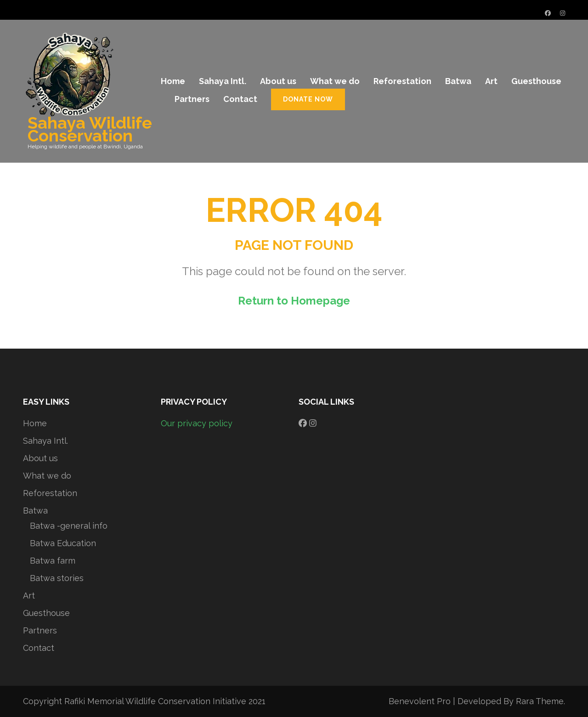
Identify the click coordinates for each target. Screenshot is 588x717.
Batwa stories (57, 578)
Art (491, 81)
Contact (240, 99)
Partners (192, 99)
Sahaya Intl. (223, 81)
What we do (335, 81)
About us (278, 81)
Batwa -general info (69, 526)
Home (173, 81)
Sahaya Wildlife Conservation (90, 129)
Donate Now (308, 99)
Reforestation (402, 81)
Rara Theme (540, 701)
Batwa (458, 81)
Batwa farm (53, 561)
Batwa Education (63, 543)
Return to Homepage (294, 301)
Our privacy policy (197, 423)
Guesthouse (536, 81)
